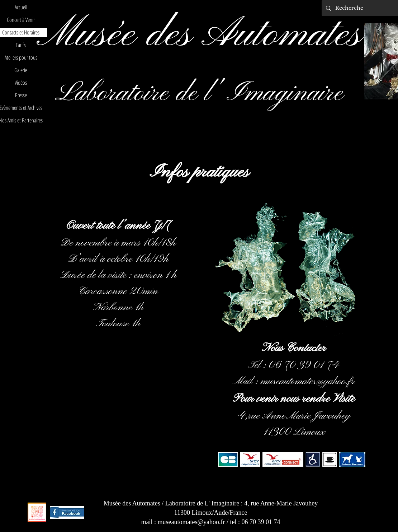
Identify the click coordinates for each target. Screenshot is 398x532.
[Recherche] (363, 8)
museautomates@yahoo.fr (308, 382)
